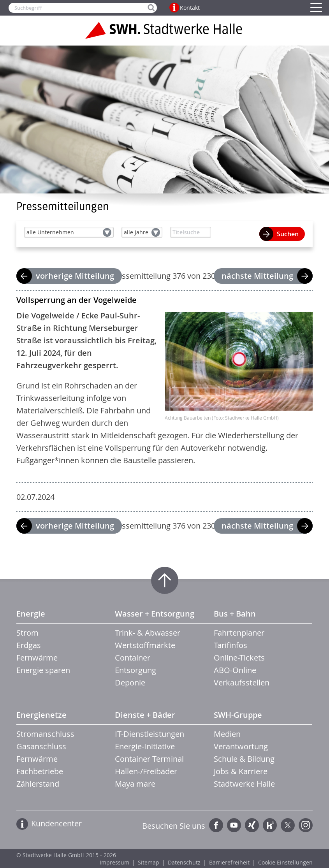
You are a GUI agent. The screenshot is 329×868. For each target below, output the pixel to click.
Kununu (270, 825)
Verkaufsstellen (242, 683)
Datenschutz (184, 862)
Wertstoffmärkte (145, 645)
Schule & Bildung (244, 759)
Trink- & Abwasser (148, 633)
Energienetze (41, 715)
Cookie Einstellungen (285, 862)
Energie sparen (43, 670)
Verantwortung (241, 746)
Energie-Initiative (145, 746)
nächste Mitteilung (257, 276)
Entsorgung (135, 670)
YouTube (234, 825)
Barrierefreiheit (229, 862)
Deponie (130, 683)
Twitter (288, 825)
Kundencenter (56, 823)
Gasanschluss (41, 746)
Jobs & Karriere (241, 771)
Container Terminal (149, 759)
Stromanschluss (45, 734)
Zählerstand (38, 784)
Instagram (306, 825)
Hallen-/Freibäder (146, 771)
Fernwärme (37, 658)
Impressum (114, 862)
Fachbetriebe (40, 771)
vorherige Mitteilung (75, 276)
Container (133, 658)
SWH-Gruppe (238, 715)
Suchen (288, 234)
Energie (31, 614)
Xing (252, 825)
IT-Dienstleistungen (150, 734)
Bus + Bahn (235, 614)
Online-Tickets (239, 658)
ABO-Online (235, 670)
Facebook (216, 825)
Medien (227, 734)
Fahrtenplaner (239, 633)
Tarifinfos (230, 645)
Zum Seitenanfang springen (165, 580)
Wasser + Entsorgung (155, 614)
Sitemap (149, 862)
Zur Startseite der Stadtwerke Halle (165, 30)
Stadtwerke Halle (244, 784)
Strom (27, 633)
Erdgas (29, 645)
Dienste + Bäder (145, 715)
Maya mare (135, 784)
